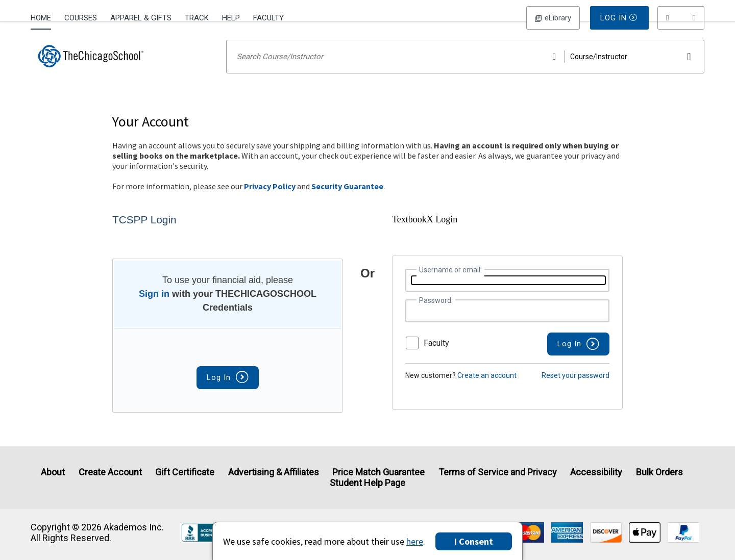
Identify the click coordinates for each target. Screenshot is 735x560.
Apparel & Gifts (141, 18)
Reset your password (575, 389)
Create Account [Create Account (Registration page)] (110, 472)
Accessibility (596, 472)
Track (197, 18)
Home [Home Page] (41, 18)
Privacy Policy (270, 199)
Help (231, 18)
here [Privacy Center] (415, 541)
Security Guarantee (347, 199)
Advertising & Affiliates (274, 472)
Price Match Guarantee (378, 472)
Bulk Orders (659, 472)
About (53, 472)
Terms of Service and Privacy (498, 472)
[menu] (681, 18)
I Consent (474, 541)
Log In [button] (553, 18)
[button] (681, 18)
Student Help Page (367, 483)
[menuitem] (44, 17)
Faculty (268, 18)
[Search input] (465, 70)
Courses (81, 18)
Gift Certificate (185, 472)
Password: (436, 314)
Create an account (487, 389)
